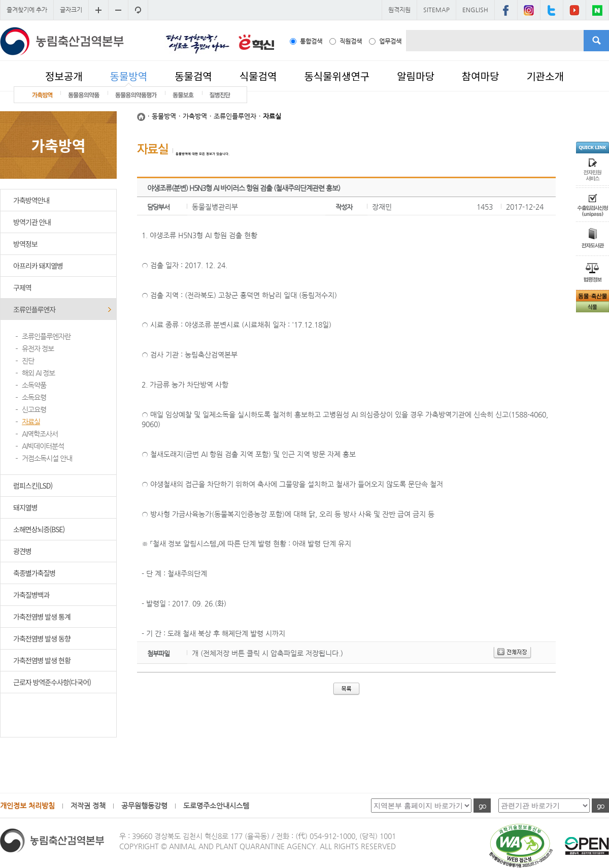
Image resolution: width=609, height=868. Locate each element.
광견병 (22, 551)
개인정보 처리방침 (27, 806)
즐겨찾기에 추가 (27, 10)
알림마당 (416, 76)
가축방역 (195, 116)
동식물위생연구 (337, 76)
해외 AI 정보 (38, 373)
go (482, 806)
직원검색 (351, 41)
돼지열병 (25, 507)
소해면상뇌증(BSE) (39, 529)
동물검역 (193, 76)
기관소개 (545, 76)
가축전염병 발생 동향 (42, 638)
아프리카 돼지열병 (38, 266)
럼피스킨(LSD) (33, 486)
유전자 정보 (38, 348)
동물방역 (129, 76)
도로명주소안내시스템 (216, 806)
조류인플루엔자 (34, 309)
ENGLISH (475, 10)
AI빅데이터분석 (43, 446)
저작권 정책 (88, 806)
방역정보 (25, 244)
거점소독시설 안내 (47, 458)
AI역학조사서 (40, 434)
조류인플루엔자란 (46, 336)
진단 (28, 361)
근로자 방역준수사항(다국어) (52, 682)
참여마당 (481, 76)
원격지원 (399, 10)
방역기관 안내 (32, 222)
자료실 (31, 422)
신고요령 (34, 409)
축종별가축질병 (34, 573)
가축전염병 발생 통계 (42, 617)
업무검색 (390, 41)
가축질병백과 (31, 595)
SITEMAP (436, 10)
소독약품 (34, 385)
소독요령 (34, 397)
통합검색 (311, 41)
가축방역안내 (31, 200)
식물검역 (258, 76)
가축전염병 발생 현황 (42, 660)
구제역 (22, 287)
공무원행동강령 (144, 806)
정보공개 (64, 76)
